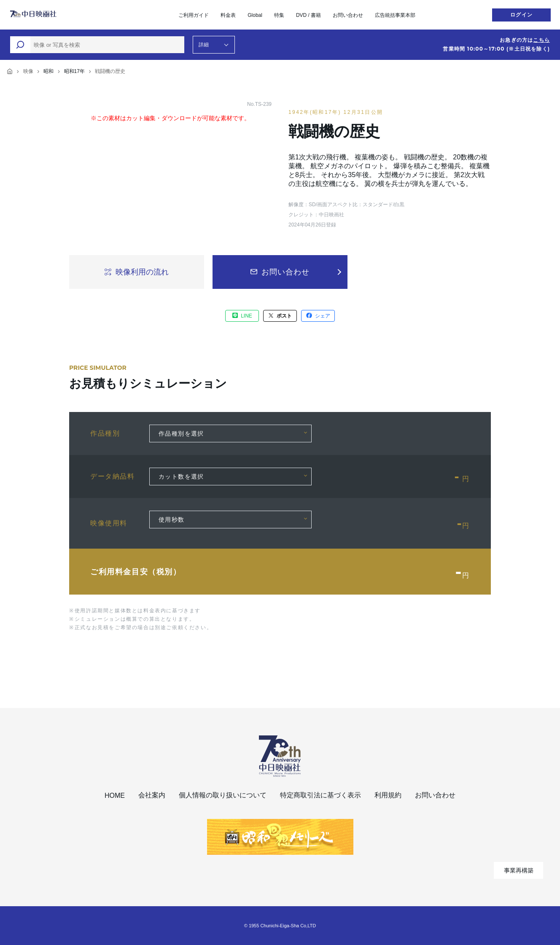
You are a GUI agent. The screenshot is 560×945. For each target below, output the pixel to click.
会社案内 (152, 795)
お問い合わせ (348, 15)
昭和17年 (74, 71)
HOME (115, 796)
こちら (541, 40)
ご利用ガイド (194, 15)
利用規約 (388, 795)
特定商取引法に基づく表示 (320, 795)
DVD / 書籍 (308, 15)
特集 (279, 15)
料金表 (228, 15)
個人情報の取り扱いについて (223, 795)
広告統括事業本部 (395, 15)
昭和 (48, 71)
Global (255, 15)
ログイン (521, 15)
